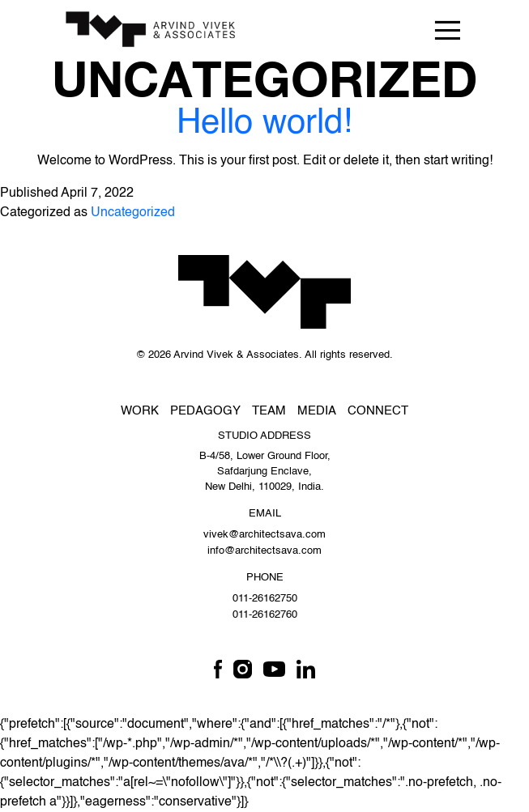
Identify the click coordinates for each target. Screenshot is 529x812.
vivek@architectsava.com (264, 535)
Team (269, 411)
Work (140, 411)
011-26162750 (265, 599)
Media (317, 411)
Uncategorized (133, 213)
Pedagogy (205, 411)
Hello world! (264, 124)
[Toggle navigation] (447, 30)
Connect (378, 411)
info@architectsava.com (264, 551)
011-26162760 (265, 615)
